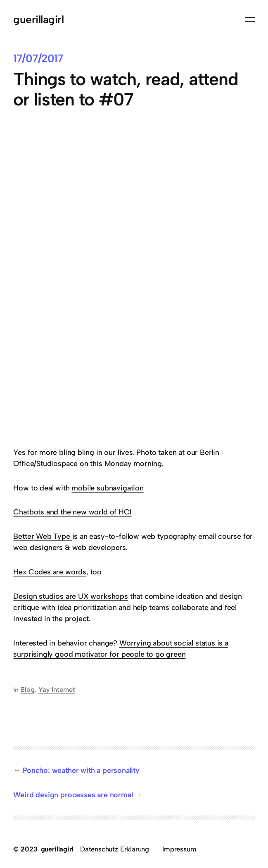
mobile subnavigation (107, 488)
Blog (27, 689)
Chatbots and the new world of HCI (72, 512)
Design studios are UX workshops (70, 596)
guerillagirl (38, 19)
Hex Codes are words (50, 572)
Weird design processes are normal (73, 795)
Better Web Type (43, 536)
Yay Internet (57, 689)
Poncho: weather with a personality (81, 770)
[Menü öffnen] (250, 19)
